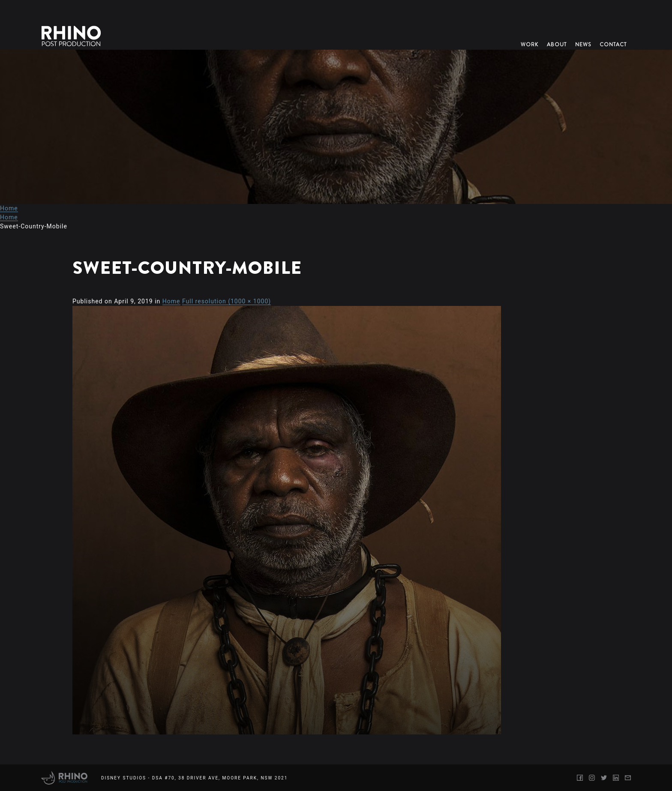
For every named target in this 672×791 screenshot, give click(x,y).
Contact (613, 45)
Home (9, 208)
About (557, 45)
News (583, 45)
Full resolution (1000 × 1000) (226, 301)
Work (529, 45)
